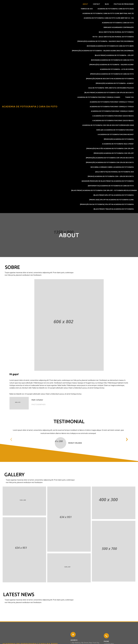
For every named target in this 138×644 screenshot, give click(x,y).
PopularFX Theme (46, 640)
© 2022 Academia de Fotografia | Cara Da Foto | (21, 640)
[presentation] (12, 395)
